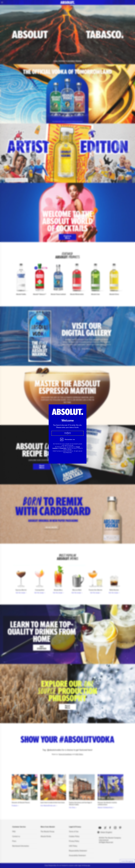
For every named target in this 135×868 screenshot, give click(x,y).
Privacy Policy (63, 448)
